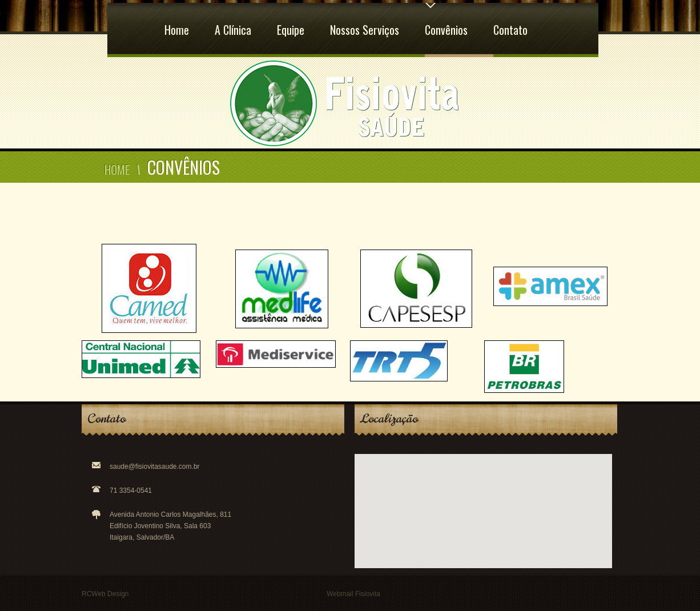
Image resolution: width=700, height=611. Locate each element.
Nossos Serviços (365, 21)
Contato (510, 21)
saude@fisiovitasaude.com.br (155, 467)
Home (177, 21)
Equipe (291, 21)
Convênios (446, 21)
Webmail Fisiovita (353, 594)
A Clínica (233, 21)
